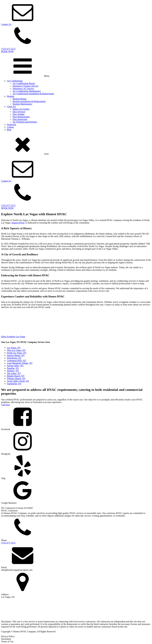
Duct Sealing (19, 114)
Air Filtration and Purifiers (25, 122)
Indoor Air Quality (21, 109)
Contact (10, 127)
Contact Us (6, 24)
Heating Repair (20, 99)
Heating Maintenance (22, 104)
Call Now (6, 405)
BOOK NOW (7, 51)
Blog (9, 130)
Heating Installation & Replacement (29, 101)
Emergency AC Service (23, 89)
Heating (11, 96)
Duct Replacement (21, 117)
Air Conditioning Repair (24, 83)
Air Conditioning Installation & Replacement (33, 94)
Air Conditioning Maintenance (27, 91)
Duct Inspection (20, 119)
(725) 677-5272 (8, 543)
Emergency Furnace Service (25, 86)
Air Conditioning (15, 81)
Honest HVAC (18, 223)
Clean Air (11, 106)
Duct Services (19, 112)
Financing (11, 124)
